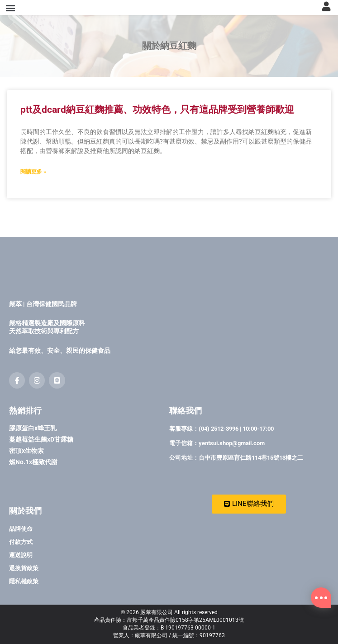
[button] (11, 20)
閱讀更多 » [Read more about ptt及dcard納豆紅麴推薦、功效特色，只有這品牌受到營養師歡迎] (33, 197)
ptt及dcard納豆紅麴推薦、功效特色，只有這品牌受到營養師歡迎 (157, 135)
